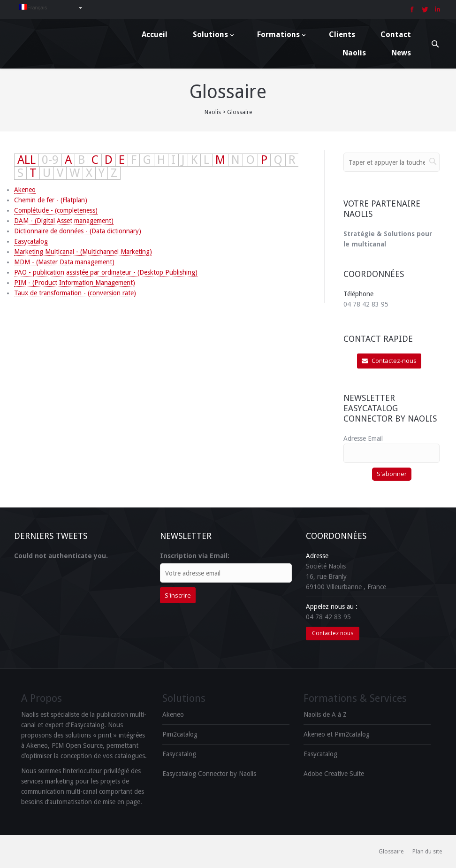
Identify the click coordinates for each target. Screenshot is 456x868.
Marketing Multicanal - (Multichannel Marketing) (83, 252)
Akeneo (25, 190)
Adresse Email (363, 438)
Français (33, 7)
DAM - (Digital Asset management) (64, 221)
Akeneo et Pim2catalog (337, 734)
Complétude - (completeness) (56, 210)
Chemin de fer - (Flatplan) (51, 200)
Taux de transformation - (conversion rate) (75, 293)
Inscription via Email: (195, 556)
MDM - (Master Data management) (64, 262)
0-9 (50, 160)
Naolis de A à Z (325, 714)
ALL (27, 160)
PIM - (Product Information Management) (75, 283)
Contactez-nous (389, 361)
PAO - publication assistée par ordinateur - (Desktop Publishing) (106, 272)
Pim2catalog (180, 734)
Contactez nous (333, 633)
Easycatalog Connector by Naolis (209, 774)
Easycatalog (31, 241)
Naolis (213, 112)
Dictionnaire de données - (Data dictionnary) (78, 231)
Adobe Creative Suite (334, 774)
